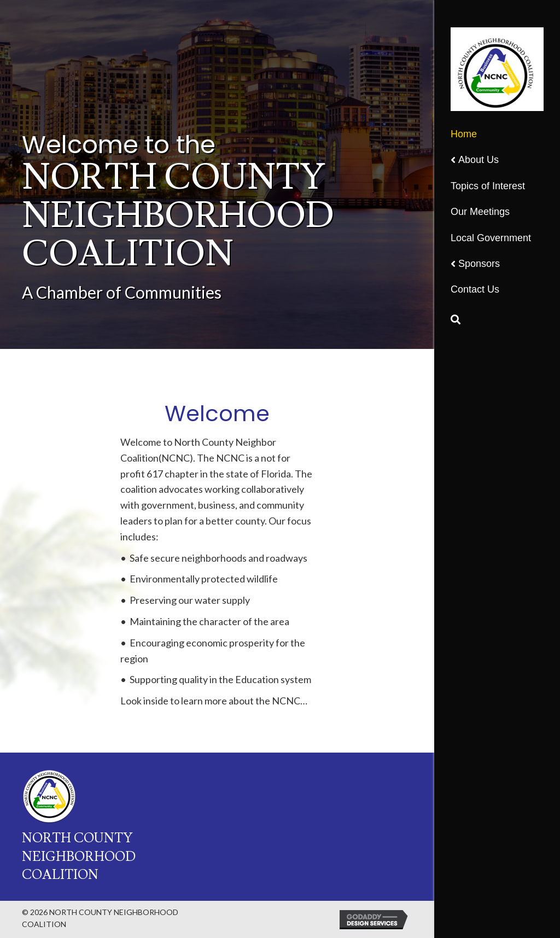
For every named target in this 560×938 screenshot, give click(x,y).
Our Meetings (480, 212)
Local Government (491, 238)
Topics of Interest (488, 186)
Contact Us (475, 289)
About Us (479, 160)
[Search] (456, 319)
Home (464, 134)
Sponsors (479, 264)
